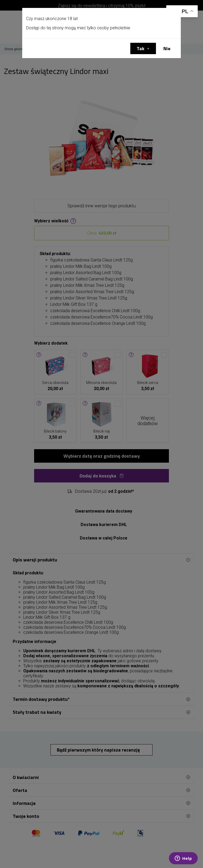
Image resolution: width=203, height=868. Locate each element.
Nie (167, 48)
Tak (140, 48)
